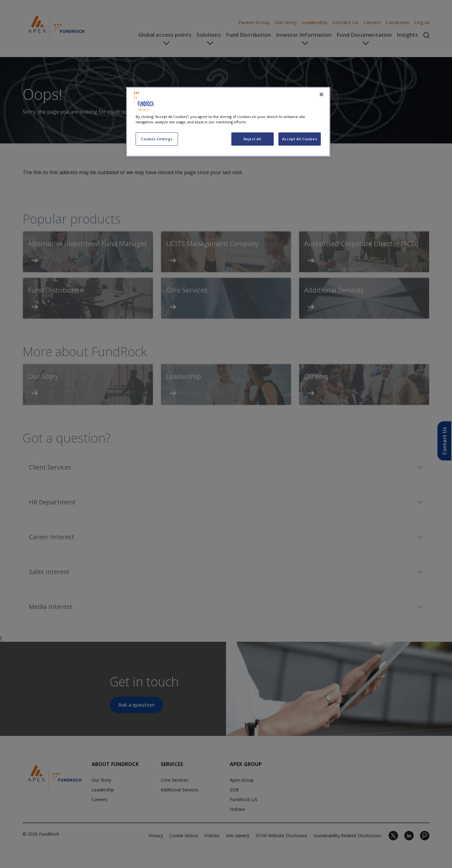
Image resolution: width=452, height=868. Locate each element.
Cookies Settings (157, 139)
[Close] (321, 94)
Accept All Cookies (300, 139)
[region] (228, 122)
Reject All (253, 139)
